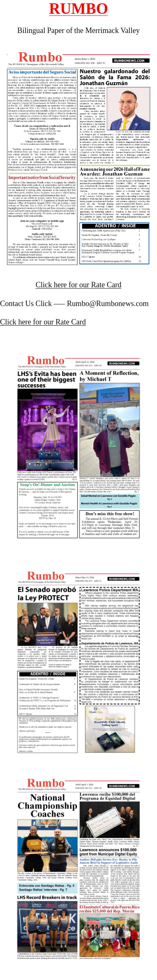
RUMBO (78, 9)
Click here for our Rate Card (78, 285)
